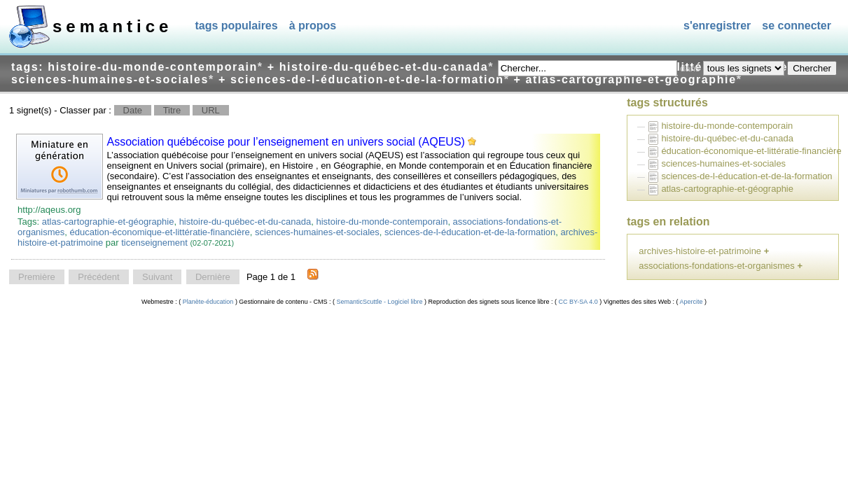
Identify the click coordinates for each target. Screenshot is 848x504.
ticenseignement (154, 243)
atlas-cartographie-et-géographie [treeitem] (727, 189)
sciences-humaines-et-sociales (317, 232)
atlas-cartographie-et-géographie (108, 222)
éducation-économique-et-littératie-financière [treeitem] (751, 151)
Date (133, 110)
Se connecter (797, 26)
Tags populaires (236, 26)
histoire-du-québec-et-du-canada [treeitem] (727, 138)
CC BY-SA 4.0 (578, 302)
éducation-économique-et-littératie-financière (160, 232)
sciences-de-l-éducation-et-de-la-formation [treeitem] (746, 176)
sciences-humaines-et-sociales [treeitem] (723, 163)
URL (211, 110)
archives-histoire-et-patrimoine (700, 251)
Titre (172, 110)
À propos (313, 26)
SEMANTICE (112, 26)
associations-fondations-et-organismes (717, 266)
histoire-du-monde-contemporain (382, 222)
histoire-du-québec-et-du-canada (245, 222)
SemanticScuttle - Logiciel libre (380, 302)
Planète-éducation (208, 302)
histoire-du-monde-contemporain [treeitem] (727, 126)
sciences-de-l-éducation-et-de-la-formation (470, 232)
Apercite (692, 302)
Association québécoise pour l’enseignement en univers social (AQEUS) (286, 142)
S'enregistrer (717, 26)
